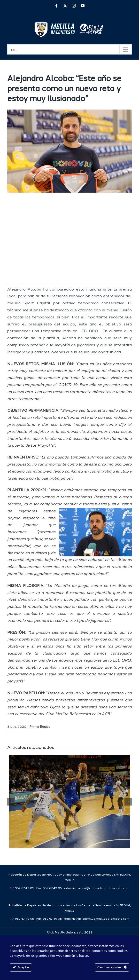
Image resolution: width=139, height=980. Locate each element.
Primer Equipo (40, 727)
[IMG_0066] (69, 151)
